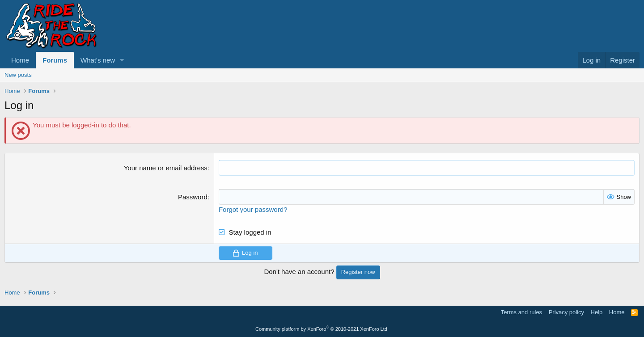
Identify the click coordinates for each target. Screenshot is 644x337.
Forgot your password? (253, 209)
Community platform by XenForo (322, 329)
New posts (18, 75)
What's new (98, 60)
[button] (122, 60)
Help (597, 312)
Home (20, 60)
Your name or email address (166, 168)
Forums (55, 60)
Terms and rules (521, 312)
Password (193, 197)
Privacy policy (566, 312)
